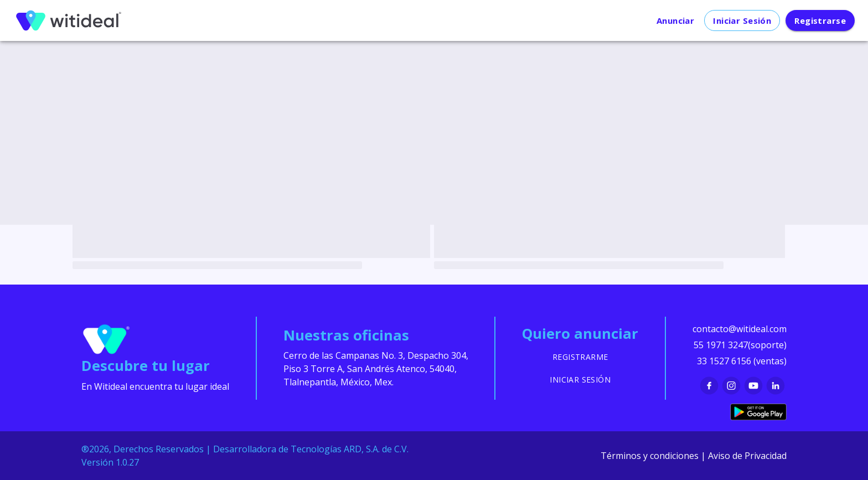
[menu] (69, 20)
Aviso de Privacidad (747, 456)
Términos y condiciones (650, 456)
